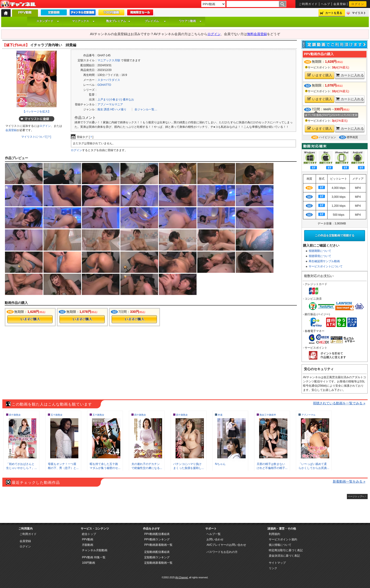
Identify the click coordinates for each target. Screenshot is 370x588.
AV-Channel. (182, 578)
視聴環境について (320, 256)
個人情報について (280, 545)
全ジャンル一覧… (146, 109)
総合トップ (89, 534)
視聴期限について (320, 251)
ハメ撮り (121, 109)
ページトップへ (356, 496)
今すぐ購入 (30, 319)
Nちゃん (220, 464)
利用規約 (274, 534)
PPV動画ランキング (157, 539)
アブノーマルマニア (110, 104)
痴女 (100, 109)
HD (112, 109)
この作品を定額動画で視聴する (335, 236)
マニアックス (83, 21)
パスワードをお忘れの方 (222, 552)
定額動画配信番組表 (157, 552)
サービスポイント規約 (283, 539)
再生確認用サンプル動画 (324, 261)
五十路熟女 (57, 415)
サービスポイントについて (326, 266)
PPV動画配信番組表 (157, 534)
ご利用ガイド (308, 4)
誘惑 (107, 109)
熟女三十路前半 (268, 415)
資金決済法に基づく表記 (284, 556)
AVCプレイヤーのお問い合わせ (226, 545)
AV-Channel (18, 4)
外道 (220, 415)
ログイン (358, 4)
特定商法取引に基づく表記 (286, 550)
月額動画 (88, 545)
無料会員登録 (257, 34)
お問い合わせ (215, 539)
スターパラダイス (109, 80)
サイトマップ (277, 563)
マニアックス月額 (109, 60)
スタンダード (48, 21)
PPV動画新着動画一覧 (158, 545)
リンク (273, 568)
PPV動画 (88, 539)
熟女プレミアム (118, 21)
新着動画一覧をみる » (349, 481)
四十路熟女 (15, 415)
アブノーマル (308, 415)
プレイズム (155, 21)
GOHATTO (104, 85)
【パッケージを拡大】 (37, 112)
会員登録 (340, 4)
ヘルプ (326, 4)
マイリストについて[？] (36, 137)
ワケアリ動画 (190, 21)
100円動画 (88, 563)
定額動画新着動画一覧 (158, 563)
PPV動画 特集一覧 (94, 557)
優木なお (128, 99)
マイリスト (359, 13)
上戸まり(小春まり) (110, 99)
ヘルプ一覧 (214, 534)
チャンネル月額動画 (95, 550)
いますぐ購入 (320, 75)
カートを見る (334, 13)
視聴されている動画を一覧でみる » (339, 403)
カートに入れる (350, 75)
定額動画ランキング (157, 557)
